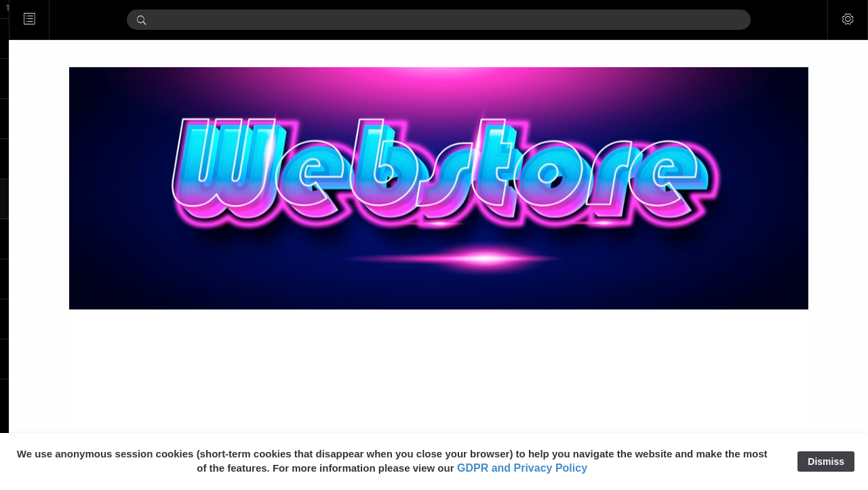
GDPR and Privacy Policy (522, 468)
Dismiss (826, 461)
